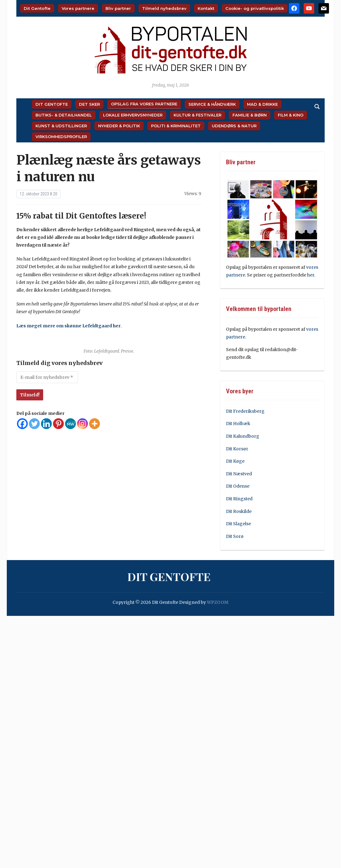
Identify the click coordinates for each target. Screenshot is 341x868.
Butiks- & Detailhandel (64, 115)
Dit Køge (235, 461)
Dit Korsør (237, 449)
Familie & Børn (250, 115)
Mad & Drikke (262, 104)
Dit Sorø (235, 536)
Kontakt (206, 8)
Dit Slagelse (238, 524)
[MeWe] (70, 424)
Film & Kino (291, 115)
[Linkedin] (46, 424)
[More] (94, 424)
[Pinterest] (58, 424)
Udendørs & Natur (234, 126)
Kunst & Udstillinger (61, 126)
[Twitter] (34, 424)
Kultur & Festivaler (197, 115)
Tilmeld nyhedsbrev (164, 8)
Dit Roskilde (239, 511)
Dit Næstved (239, 474)
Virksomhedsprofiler (61, 137)
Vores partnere (78, 8)
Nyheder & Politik (119, 126)
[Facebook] (22, 424)
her (311, 275)
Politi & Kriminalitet (176, 126)
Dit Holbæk (238, 424)
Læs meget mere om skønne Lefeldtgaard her (68, 326)
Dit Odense (238, 486)
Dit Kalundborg (243, 436)
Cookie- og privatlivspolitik (255, 8)
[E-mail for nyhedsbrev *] (47, 377)
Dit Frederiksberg (245, 411)
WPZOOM (218, 602)
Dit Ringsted (239, 499)
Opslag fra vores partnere (144, 104)
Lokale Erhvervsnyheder (133, 115)
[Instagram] (82, 424)
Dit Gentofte (37, 8)
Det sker (89, 104)
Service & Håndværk (212, 104)
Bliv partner (118, 8)
